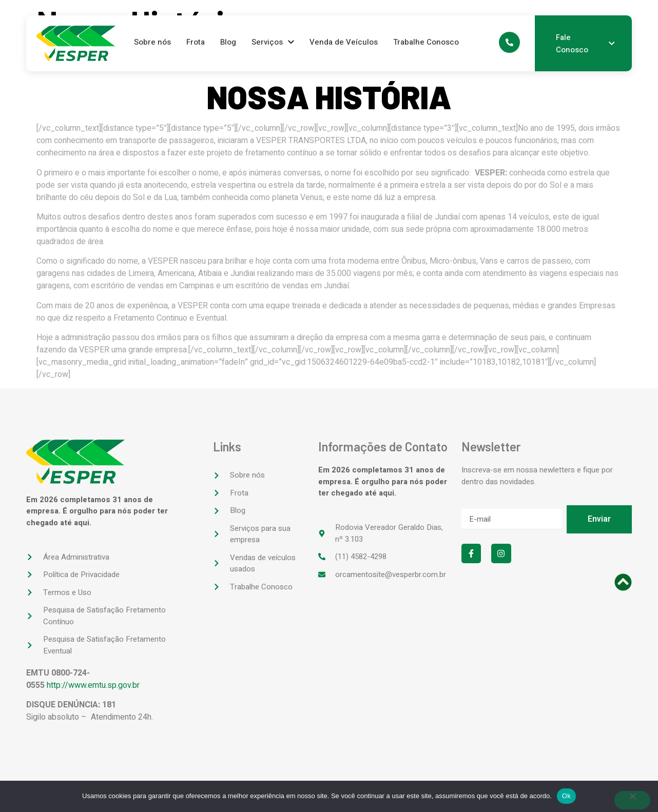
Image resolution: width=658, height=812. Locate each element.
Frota (196, 42)
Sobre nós (152, 42)
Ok (566, 796)
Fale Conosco (585, 44)
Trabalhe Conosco (426, 42)
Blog (228, 42)
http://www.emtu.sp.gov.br (93, 685)
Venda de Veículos (344, 42)
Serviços (273, 42)
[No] (632, 800)
